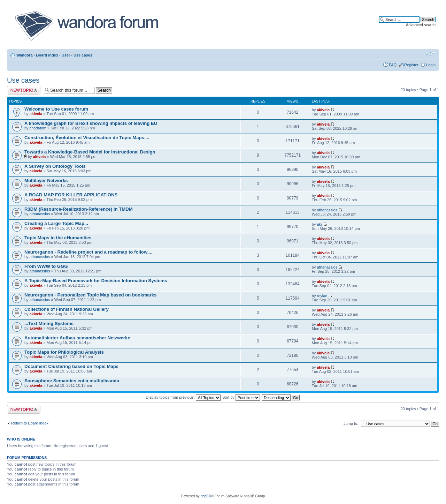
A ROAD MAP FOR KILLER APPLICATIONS (71, 195)
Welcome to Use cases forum (56, 109)
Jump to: (351, 423)
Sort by (241, 397)
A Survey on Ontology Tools (55, 166)
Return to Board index (30, 423)
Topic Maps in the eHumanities (58, 238)
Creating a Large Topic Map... (56, 223)
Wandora (25, 55)
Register (411, 65)
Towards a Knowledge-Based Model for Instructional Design (90, 152)
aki (319, 224)
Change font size (430, 54)
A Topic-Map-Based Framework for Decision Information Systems (96, 281)
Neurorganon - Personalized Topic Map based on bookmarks (90, 295)
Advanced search (421, 25)
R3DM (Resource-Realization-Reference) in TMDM (79, 209)
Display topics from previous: (183, 397)
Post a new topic (24, 90)
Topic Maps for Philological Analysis (64, 352)
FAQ (393, 65)
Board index (47, 55)
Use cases (83, 55)
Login (431, 65)
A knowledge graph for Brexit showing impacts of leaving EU (91, 123)
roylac (322, 296)
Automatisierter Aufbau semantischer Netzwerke (77, 338)
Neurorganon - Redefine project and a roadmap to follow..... (89, 252)
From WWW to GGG (46, 266)
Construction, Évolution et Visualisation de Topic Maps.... (87, 138)
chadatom (38, 128)
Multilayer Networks (46, 180)
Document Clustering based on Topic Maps (71, 366)
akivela (36, 114)
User (66, 55)
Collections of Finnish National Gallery (67, 309)
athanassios (40, 214)
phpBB (206, 496)
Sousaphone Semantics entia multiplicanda (72, 381)
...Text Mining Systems (49, 324)
